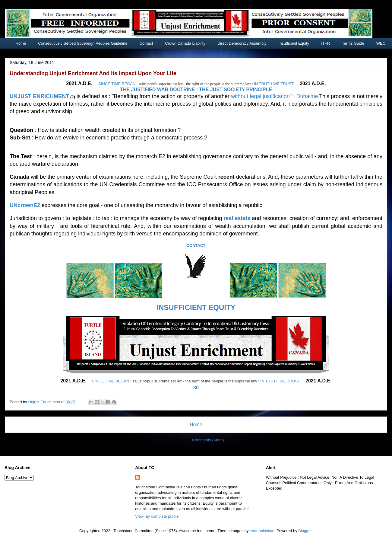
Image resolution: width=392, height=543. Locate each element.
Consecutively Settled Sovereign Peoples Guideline (83, 43)
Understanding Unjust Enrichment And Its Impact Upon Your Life (93, 73)
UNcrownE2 (25, 205)
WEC (381, 43)
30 (196, 388)
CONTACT (196, 246)
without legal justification (260, 96)
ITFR (326, 43)
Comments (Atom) (208, 440)
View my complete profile (157, 516)
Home (21, 43)
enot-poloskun (262, 531)
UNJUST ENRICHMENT (39, 96)
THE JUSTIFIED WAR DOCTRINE (157, 89)
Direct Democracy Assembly (242, 43)
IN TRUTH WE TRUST (274, 84)
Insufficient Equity (294, 43)
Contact (146, 43)
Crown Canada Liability (185, 43)
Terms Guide (353, 43)
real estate (237, 218)
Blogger (305, 531)
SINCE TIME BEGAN (117, 84)
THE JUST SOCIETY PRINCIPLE (236, 89)
